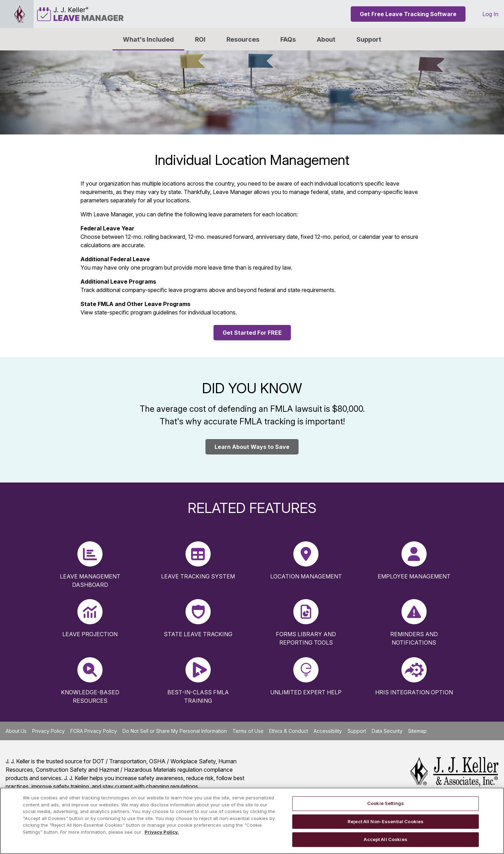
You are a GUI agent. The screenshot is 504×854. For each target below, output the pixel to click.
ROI (200, 39)
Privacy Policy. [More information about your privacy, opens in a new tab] (162, 832)
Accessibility (328, 731)
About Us (16, 731)
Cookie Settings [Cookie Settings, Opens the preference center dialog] (386, 803)
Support (369, 39)
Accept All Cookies (385, 839)
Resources (243, 39)
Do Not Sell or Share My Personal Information (175, 731)
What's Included (148, 39)
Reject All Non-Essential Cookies (386, 821)
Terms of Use (248, 731)
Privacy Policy (48, 731)
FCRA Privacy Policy (94, 731)
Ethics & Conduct (289, 731)
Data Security (387, 731)
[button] (326, 39)
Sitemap (417, 731)
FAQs (288, 39)
